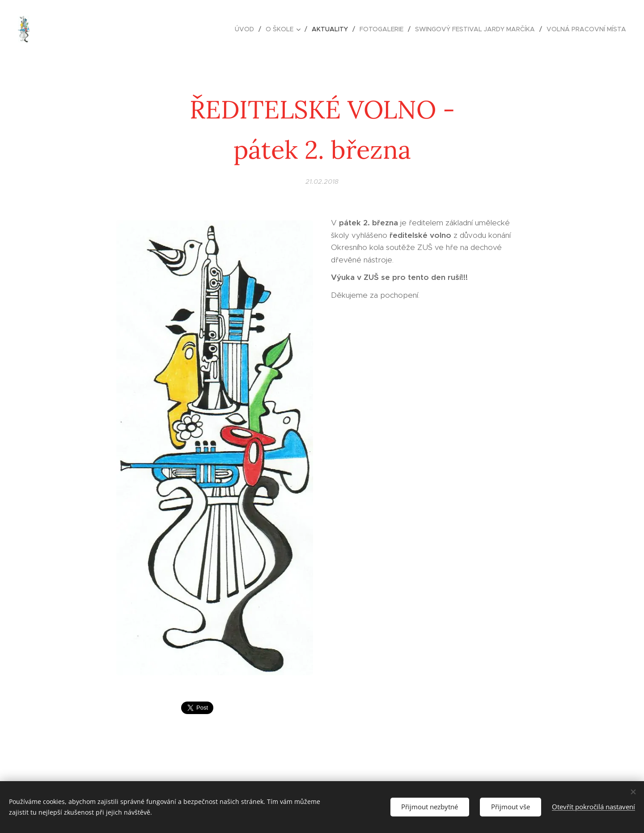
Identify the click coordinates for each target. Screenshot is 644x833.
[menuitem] (247, 29)
